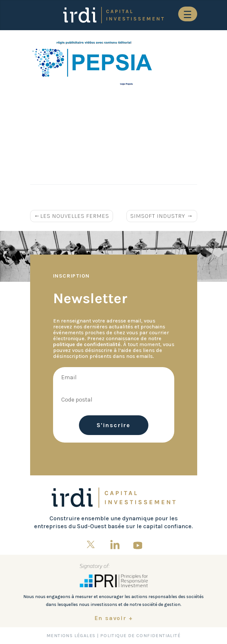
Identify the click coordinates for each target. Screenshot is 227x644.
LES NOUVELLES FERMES (75, 216)
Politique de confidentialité (140, 636)
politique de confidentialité (87, 344)
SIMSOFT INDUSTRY (158, 216)
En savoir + (114, 618)
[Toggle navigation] (188, 14)
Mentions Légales (71, 636)
